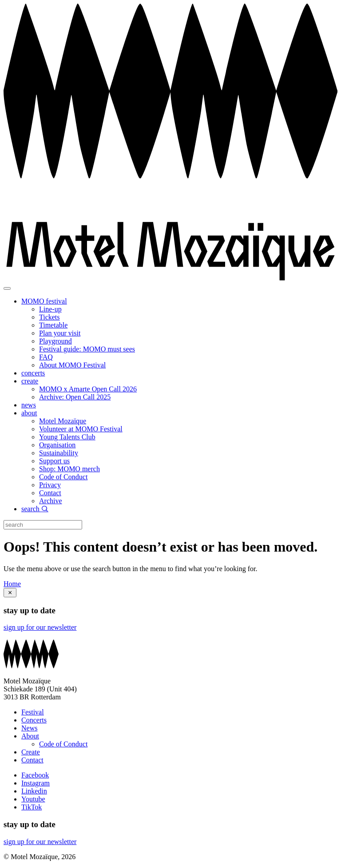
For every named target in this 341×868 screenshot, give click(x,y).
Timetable (53, 325)
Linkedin (34, 791)
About (30, 736)
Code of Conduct (63, 477)
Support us (54, 461)
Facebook (35, 775)
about (29, 413)
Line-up (50, 309)
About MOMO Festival (72, 365)
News (29, 728)
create (30, 381)
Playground (56, 341)
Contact (50, 493)
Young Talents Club (67, 437)
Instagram (36, 783)
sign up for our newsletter (40, 627)
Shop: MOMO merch (69, 469)
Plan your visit (60, 333)
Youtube (33, 799)
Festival (33, 712)
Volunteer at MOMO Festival (81, 429)
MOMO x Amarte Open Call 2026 (88, 389)
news (29, 405)
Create (31, 752)
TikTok (32, 807)
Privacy (50, 485)
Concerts (34, 720)
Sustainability (59, 453)
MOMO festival (44, 301)
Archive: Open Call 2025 (75, 397)
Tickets (50, 317)
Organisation (57, 445)
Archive (51, 501)
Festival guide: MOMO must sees (87, 349)
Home (12, 584)
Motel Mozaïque (63, 421)
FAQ (46, 357)
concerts (33, 373)
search (35, 509)
